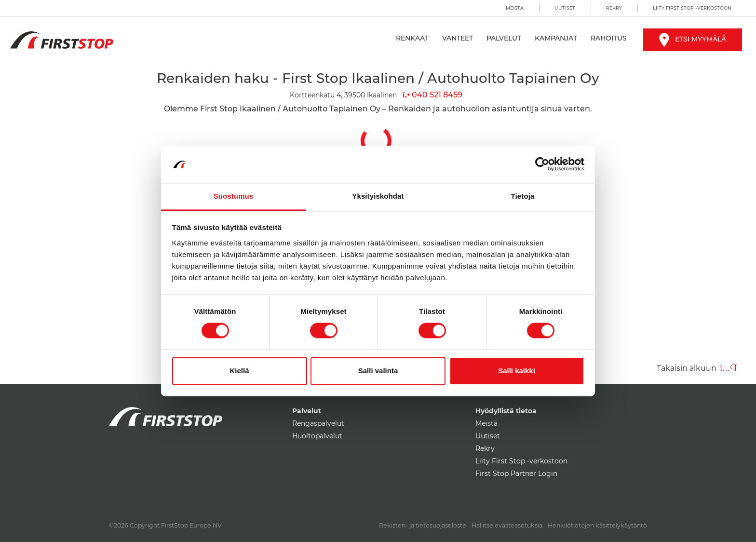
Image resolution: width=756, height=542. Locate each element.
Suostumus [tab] (234, 196)
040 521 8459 (432, 95)
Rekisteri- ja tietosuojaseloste (423, 525)
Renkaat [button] (412, 38)
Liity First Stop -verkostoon (692, 8)
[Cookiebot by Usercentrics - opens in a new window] (542, 164)
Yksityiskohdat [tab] (378, 196)
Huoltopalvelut (317, 436)
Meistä (515, 8)
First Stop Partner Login (516, 474)
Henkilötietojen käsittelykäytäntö (597, 525)
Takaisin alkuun (697, 368)
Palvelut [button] (504, 38)
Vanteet (458, 38)
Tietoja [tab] (523, 196)
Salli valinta (378, 371)
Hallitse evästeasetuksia (507, 525)
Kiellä (239, 371)
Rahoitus (609, 38)
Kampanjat (556, 38)
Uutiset (565, 8)
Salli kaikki (517, 371)
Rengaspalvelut (318, 423)
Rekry (614, 8)
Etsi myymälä (693, 39)
